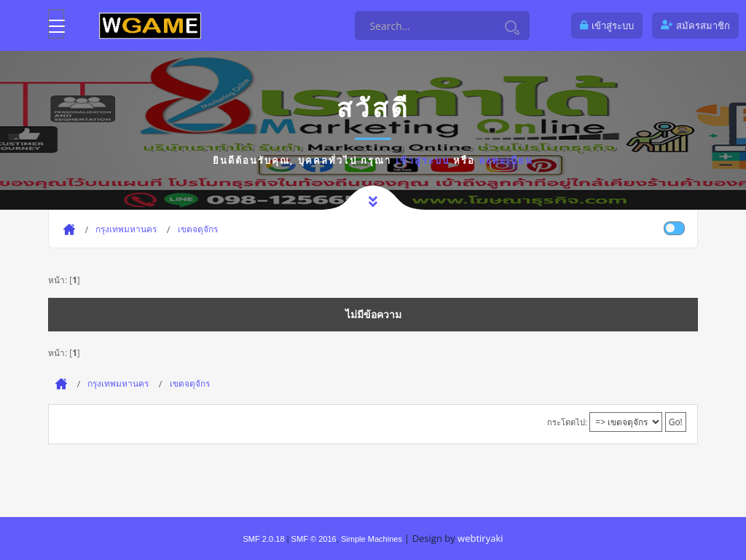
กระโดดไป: (567, 422)
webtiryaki (480, 538)
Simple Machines (372, 539)
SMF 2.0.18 (263, 539)
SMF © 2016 (314, 539)
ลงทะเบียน (506, 160)
